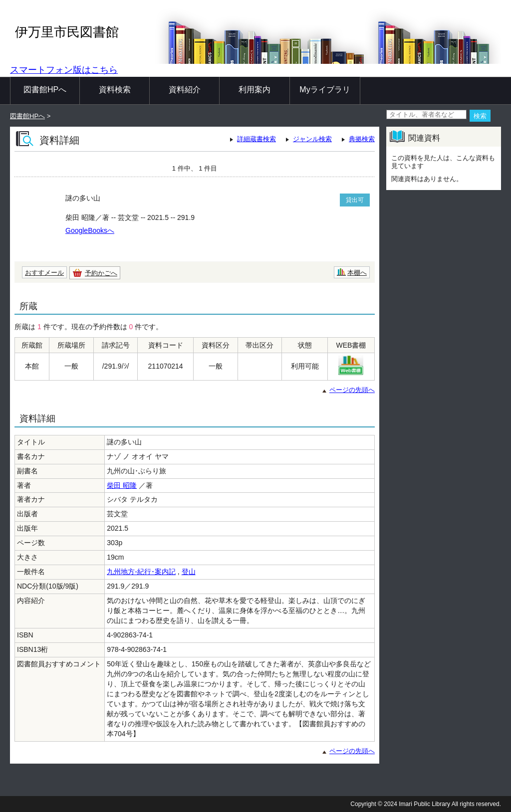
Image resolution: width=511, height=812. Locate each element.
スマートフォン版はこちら (64, 70)
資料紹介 (185, 90)
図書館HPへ (45, 90)
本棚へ (357, 273)
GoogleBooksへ (90, 230)
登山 (189, 572)
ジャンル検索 (312, 139)
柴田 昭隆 (122, 485)
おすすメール (44, 273)
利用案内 (255, 90)
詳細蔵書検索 (256, 139)
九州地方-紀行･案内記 (141, 572)
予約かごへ (101, 273)
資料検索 (115, 90)
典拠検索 (362, 139)
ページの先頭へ (352, 390)
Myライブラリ (325, 90)
